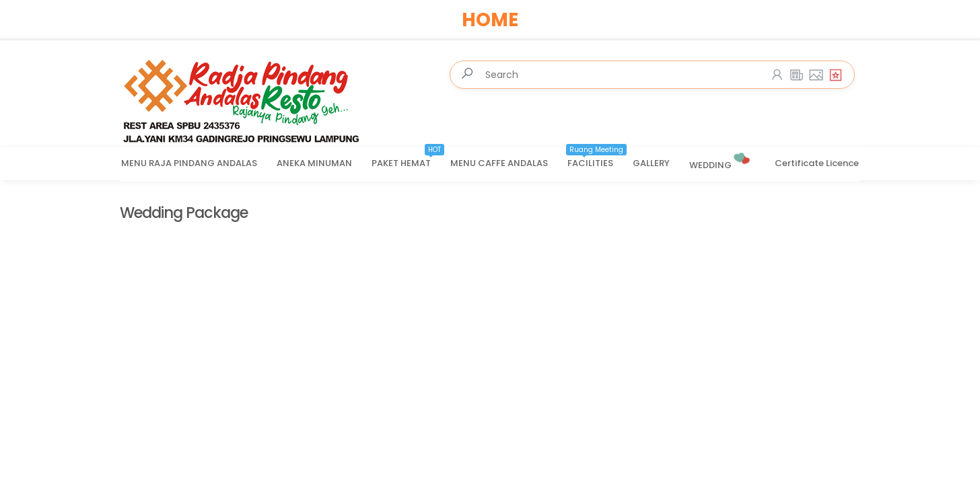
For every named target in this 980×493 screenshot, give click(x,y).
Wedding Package (184, 213)
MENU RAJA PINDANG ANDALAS (189, 163)
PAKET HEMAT (408, 159)
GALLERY (651, 163)
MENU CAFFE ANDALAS (499, 163)
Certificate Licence (817, 163)
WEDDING (721, 160)
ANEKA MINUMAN (314, 163)
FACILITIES (597, 159)
